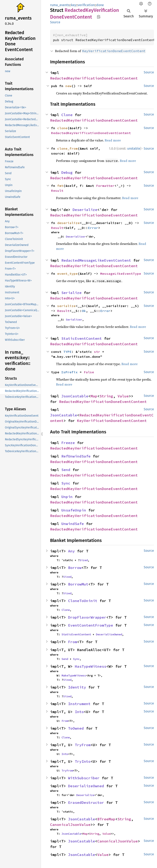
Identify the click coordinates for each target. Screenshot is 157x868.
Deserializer (76, 237)
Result (57, 191)
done (100, 5)
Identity (77, 687)
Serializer (74, 320)
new (68, 86)
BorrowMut (78, 584)
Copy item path (99, 17)
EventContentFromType (91, 625)
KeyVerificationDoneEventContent (112, 421)
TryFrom (83, 745)
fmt (60, 186)
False (89, 372)
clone (62, 128)
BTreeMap (106, 819)
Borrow (75, 568)
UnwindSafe (73, 524)
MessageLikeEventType (121, 274)
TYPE (67, 352)
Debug (67, 172)
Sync (66, 483)
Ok (84, 311)
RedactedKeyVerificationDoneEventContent (94, 78)
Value (123, 396)
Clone (67, 115)
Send (66, 470)
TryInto (83, 761)
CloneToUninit (83, 601)
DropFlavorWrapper (87, 617)
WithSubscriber (84, 778)
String (106, 396)
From (73, 642)
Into (79, 712)
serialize (66, 306)
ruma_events (60, 5)
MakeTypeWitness (74, 675)
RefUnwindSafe (76, 456)
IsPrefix (70, 372)
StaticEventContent (82, 338)
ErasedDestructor (86, 802)
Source (55, 22)
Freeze (68, 443)
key (73, 5)
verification (86, 5)
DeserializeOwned (109, 634)
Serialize (71, 293)
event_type (67, 274)
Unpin (67, 497)
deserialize (68, 223)
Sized (84, 560)
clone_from (67, 148)
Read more (113, 140)
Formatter (105, 186)
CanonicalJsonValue (70, 825)
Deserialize (85, 210)
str (97, 352)
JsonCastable (75, 396)
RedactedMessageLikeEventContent (96, 260)
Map (94, 396)
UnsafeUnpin (74, 510)
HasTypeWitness (91, 666)
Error (93, 228)
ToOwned (76, 728)
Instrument (79, 704)
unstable (134, 149)
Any (71, 551)
